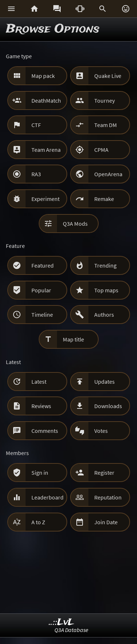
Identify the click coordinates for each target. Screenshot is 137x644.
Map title (73, 339)
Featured (43, 265)
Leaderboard (47, 497)
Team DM (106, 125)
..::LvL (62, 622)
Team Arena (46, 150)
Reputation (108, 497)
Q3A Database (71, 630)
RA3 (36, 174)
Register (104, 473)
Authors (104, 315)
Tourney (104, 100)
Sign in (40, 473)
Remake (104, 199)
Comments (45, 431)
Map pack (43, 76)
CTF (36, 125)
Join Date (106, 522)
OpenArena (108, 174)
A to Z (38, 522)
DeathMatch (46, 100)
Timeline (42, 315)
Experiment (45, 199)
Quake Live (108, 76)
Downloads (108, 406)
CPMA (101, 150)
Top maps (106, 290)
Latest (39, 382)
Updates (104, 382)
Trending (105, 265)
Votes (101, 431)
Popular (41, 290)
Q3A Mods (75, 224)
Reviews (41, 406)
